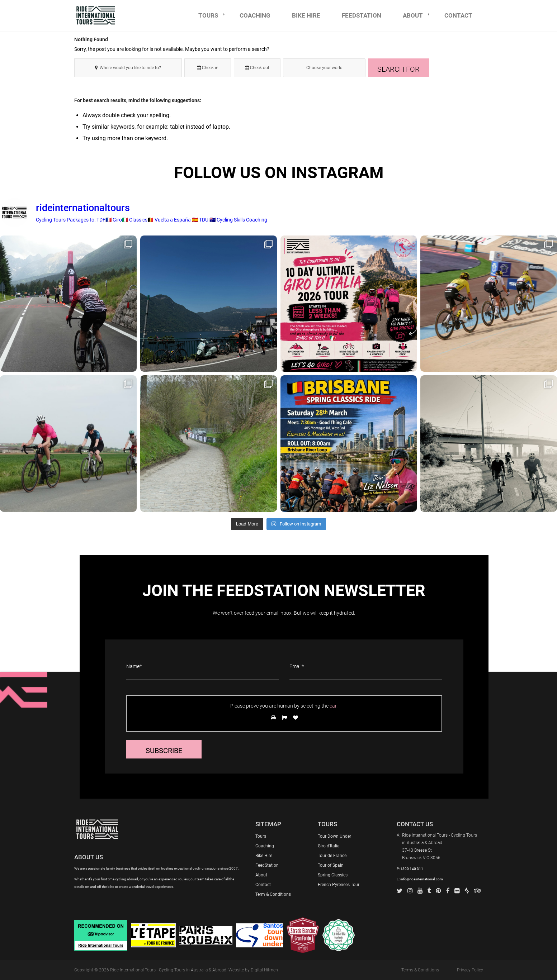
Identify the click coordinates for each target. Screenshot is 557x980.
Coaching (265, 846)
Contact (263, 885)
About (261, 875)
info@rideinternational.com (422, 879)
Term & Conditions (273, 894)
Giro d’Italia (329, 846)
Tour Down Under (334, 836)
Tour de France (332, 856)
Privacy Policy (470, 970)
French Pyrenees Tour (339, 885)
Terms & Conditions (420, 970)
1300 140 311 (412, 869)
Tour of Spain (331, 865)
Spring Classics (333, 875)
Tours (261, 836)
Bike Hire (264, 856)
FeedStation (267, 865)
